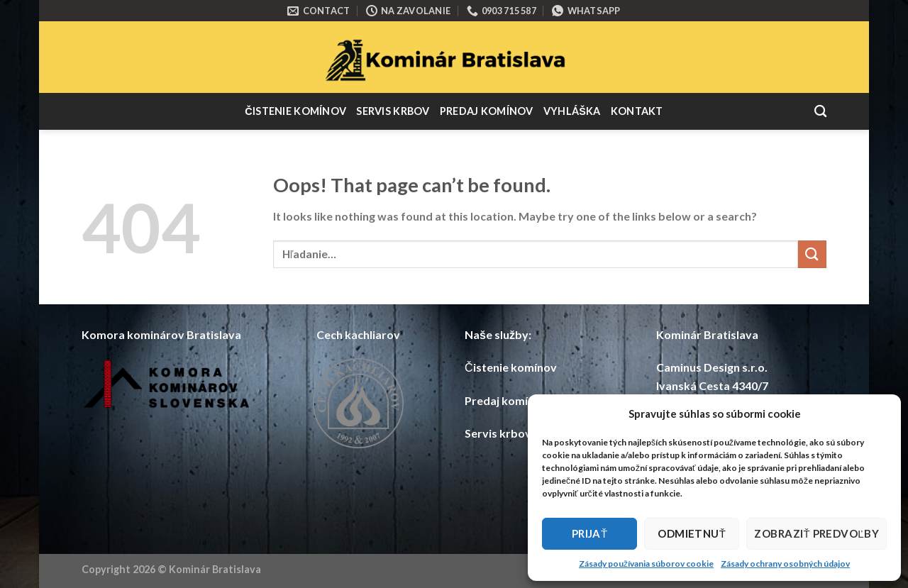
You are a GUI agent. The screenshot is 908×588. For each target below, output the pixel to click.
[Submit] (812, 254)
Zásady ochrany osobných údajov (785, 564)
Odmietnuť (692, 533)
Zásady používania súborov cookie (646, 564)
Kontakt (637, 111)
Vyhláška (572, 111)
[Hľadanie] (820, 112)
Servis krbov (393, 111)
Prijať (590, 533)
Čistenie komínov (295, 111)
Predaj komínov (487, 111)
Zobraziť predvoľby (816, 533)
